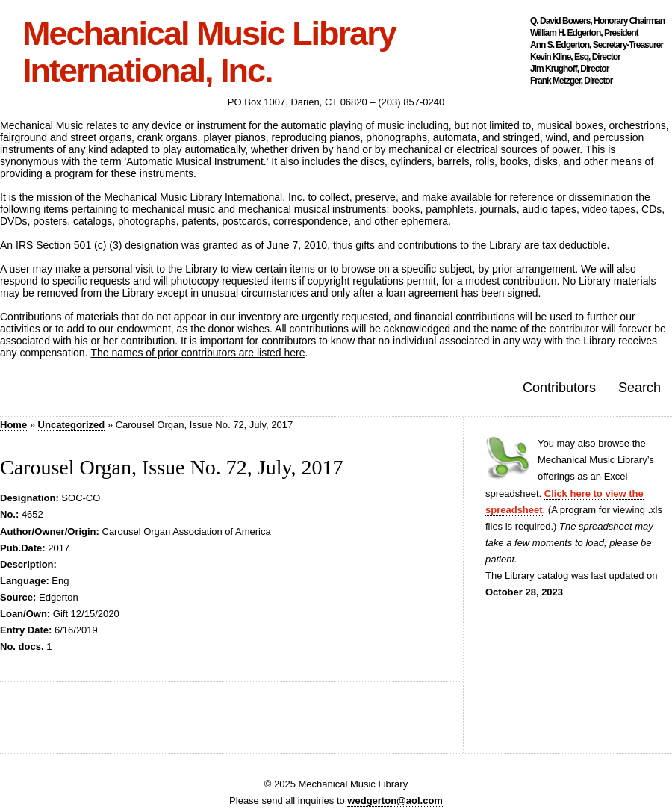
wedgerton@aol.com (395, 800)
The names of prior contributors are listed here (197, 353)
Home (13, 425)
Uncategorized (72, 425)
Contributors (559, 388)
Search (640, 388)
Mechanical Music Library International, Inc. (209, 52)
